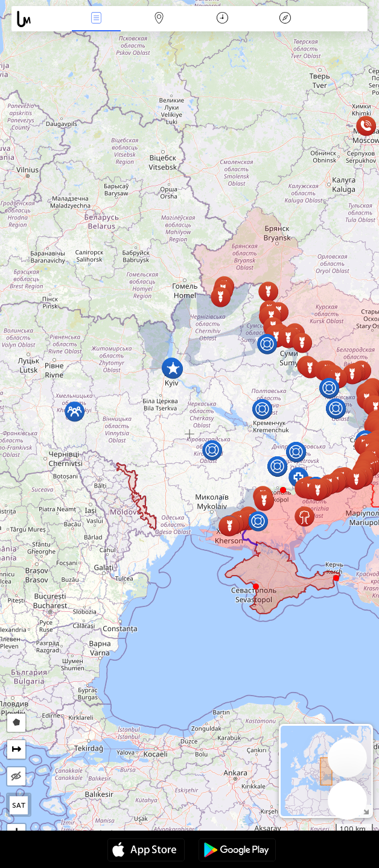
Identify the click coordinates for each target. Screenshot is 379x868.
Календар (222, 19)
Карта (159, 19)
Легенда (285, 19)
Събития (97, 19)
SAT (19, 805)
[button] (283, 490)
